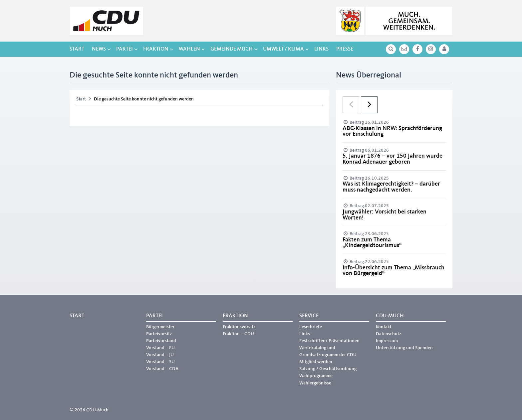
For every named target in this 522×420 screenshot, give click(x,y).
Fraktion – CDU (238, 334)
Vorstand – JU (160, 355)
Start (77, 49)
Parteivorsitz (159, 334)
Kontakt (384, 327)
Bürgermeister (160, 327)
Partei (125, 49)
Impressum (387, 341)
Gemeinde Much (232, 49)
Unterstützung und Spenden (404, 348)
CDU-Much (390, 316)
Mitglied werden (316, 362)
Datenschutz (389, 334)
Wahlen (189, 49)
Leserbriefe (311, 327)
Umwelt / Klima (283, 49)
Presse (345, 49)
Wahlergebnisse (315, 383)
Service (309, 316)
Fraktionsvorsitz (239, 327)
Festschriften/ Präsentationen (329, 341)
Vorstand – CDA (162, 369)
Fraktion (156, 49)
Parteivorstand (161, 341)
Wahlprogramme (316, 376)
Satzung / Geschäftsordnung (328, 369)
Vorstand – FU (160, 348)
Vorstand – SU (160, 362)
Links (321, 49)
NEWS (99, 49)
